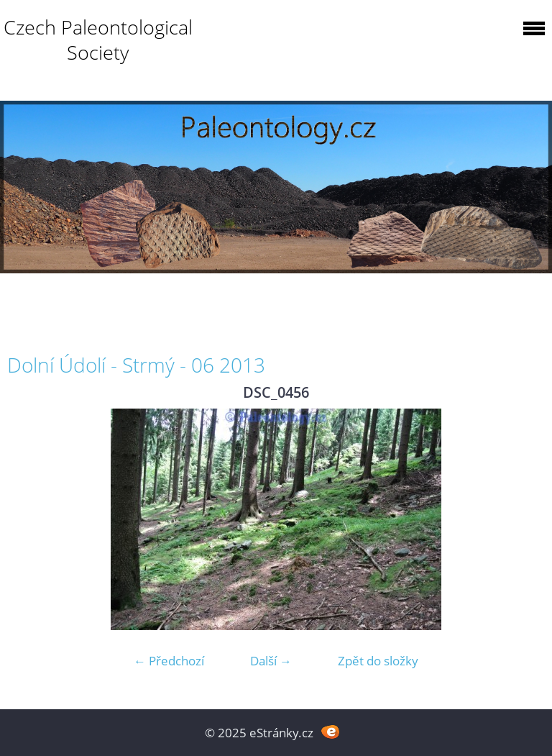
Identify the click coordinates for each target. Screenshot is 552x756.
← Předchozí (169, 661)
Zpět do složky (378, 661)
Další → (271, 661)
